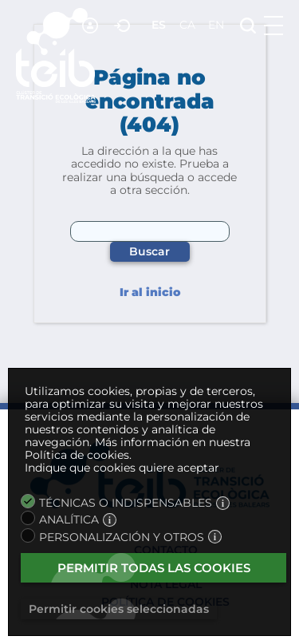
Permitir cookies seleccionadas (119, 609)
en (216, 25)
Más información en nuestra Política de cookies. (138, 448)
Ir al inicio (150, 292)
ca (187, 25)
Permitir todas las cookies (154, 568)
